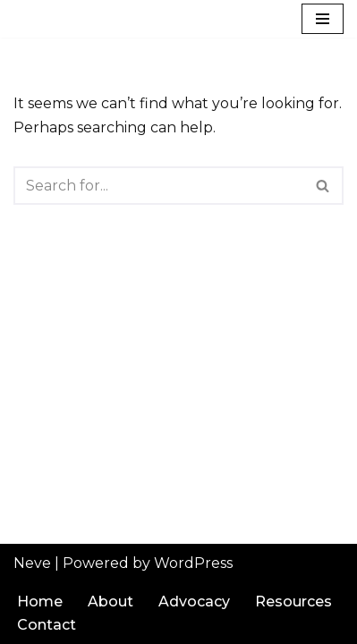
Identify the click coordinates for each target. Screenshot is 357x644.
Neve (32, 563)
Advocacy (194, 602)
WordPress (193, 563)
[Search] (158, 186)
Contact (47, 625)
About (110, 602)
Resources (293, 602)
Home (40, 602)
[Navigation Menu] (323, 19)
